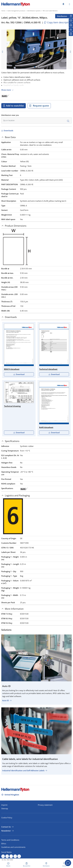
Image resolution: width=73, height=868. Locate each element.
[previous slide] (2, 52)
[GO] (63, 4)
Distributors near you (10, 115)
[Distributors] (71, 16)
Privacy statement (45, 805)
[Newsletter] (71, 21)
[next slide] (71, 52)
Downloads (8, 131)
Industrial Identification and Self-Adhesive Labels (23, 770)
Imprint (4, 805)
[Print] (71, 25)
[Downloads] (71, 29)
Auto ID (6, 700)
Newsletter (6, 831)
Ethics (4, 844)
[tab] (36, 137)
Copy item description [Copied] (57, 22)
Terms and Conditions (10, 840)
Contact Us (6, 827)
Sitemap (5, 808)
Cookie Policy (7, 818)
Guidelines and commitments (13, 847)
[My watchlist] (71, 34)
